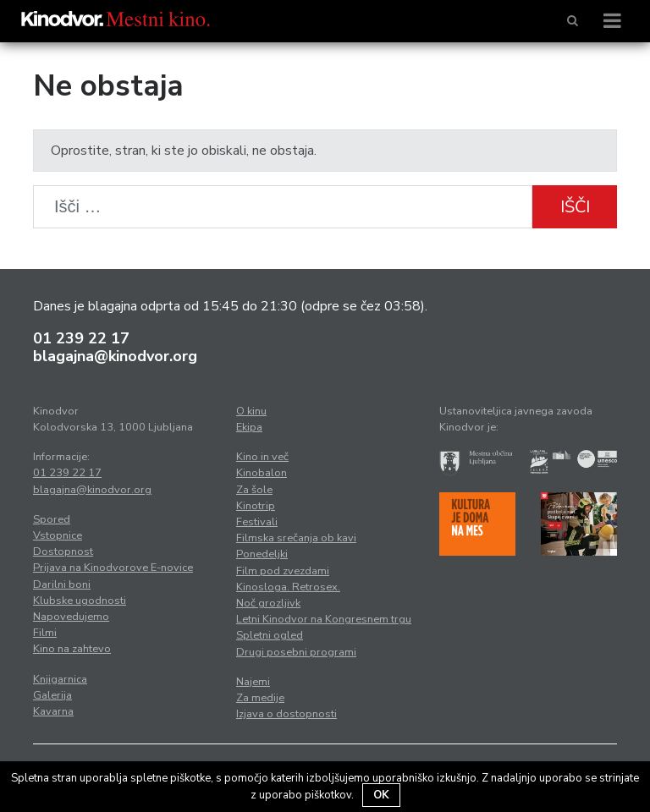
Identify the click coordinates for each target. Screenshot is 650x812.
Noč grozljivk (268, 603)
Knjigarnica (60, 679)
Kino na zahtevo (72, 649)
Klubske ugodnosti (80, 601)
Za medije (260, 698)
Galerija (52, 695)
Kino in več (262, 457)
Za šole (254, 490)
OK (381, 795)
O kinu (251, 411)
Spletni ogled (270, 635)
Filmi (45, 633)
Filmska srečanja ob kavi (296, 538)
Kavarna (53, 711)
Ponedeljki (262, 554)
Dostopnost (63, 551)
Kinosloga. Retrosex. (288, 587)
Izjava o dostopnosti (286, 714)
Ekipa (249, 427)
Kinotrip (256, 506)
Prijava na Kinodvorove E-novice (113, 568)
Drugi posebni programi (296, 652)
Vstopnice (58, 535)
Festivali (257, 522)
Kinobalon (262, 473)
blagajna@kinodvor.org (115, 356)
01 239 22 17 (81, 338)
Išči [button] (575, 207)
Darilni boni (62, 584)
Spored (52, 519)
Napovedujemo (71, 617)
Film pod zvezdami (283, 571)
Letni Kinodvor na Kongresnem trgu (324, 619)
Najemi (253, 682)
